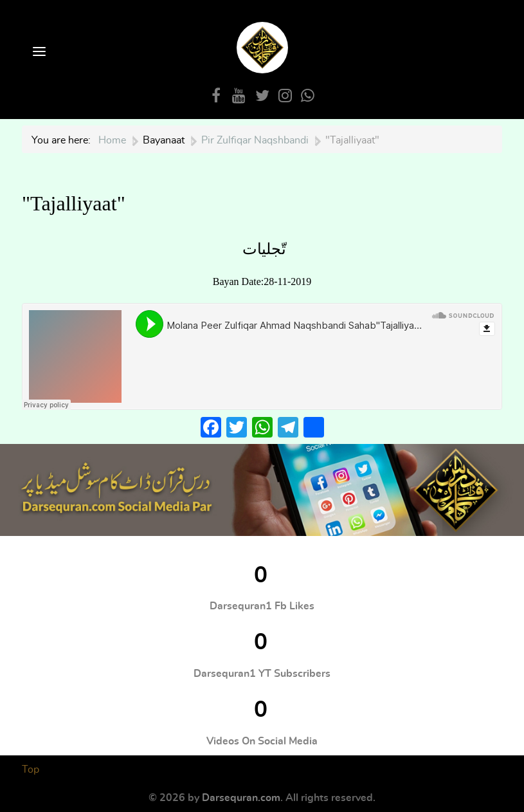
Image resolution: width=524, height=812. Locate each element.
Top (31, 770)
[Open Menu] (38, 52)
